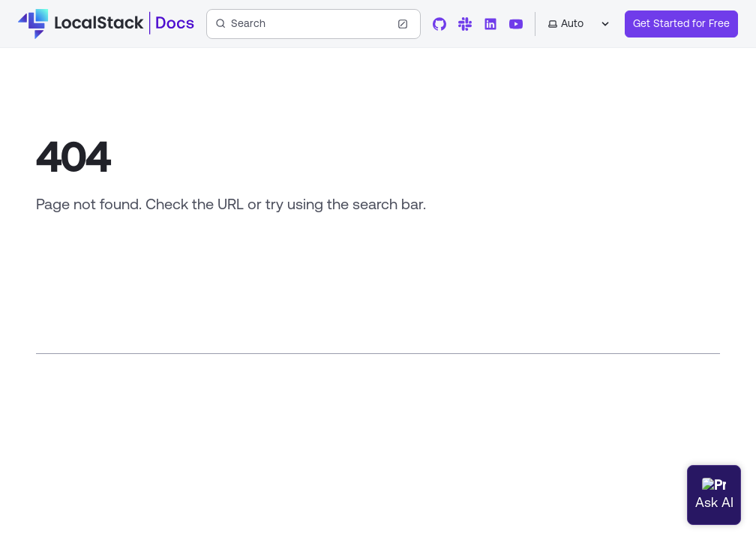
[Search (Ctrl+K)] (313, 24)
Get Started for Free (681, 23)
